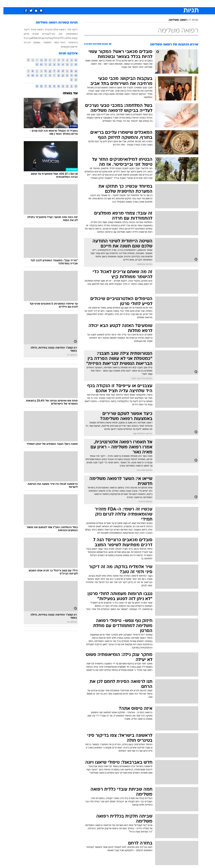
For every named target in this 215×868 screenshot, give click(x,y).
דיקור (23, 29)
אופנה (61, 3)
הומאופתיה (68, 34)
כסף (117, 3)
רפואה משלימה (175, 20)
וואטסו (33, 42)
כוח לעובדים (45, 34)
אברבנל (25, 38)
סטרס (32, 34)
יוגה (57, 34)
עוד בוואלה (67, 93)
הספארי (44, 42)
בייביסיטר (69, 42)
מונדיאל (148, 3)
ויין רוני (24, 42)
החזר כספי (56, 42)
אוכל (108, 3)
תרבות (136, 3)
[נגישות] (5, 3)
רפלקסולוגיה (48, 38)
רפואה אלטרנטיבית (52, 29)
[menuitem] (169, 3)
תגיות (192, 20)
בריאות (97, 3)
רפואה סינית (34, 29)
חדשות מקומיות (66, 47)
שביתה (37, 38)
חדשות (171, 3)
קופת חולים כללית (65, 38)
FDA (31, 38)
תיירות (86, 3)
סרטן (23, 34)
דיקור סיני (69, 29)
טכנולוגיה (73, 3)
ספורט (160, 3)
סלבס (126, 3)
